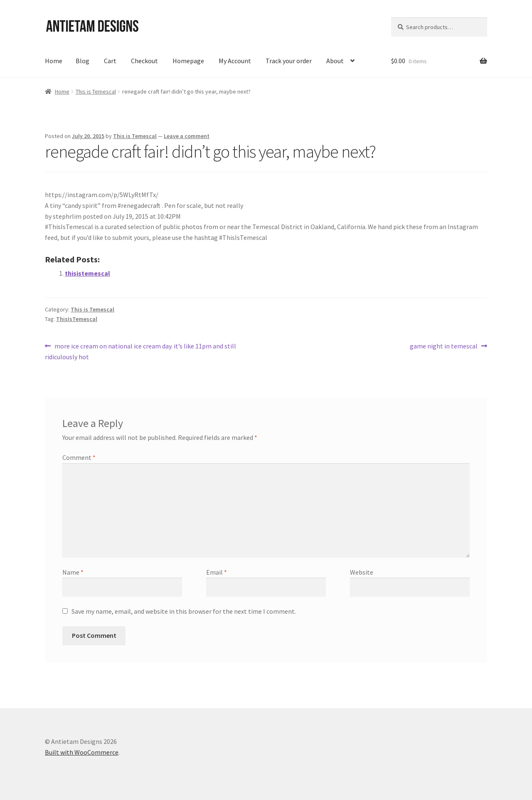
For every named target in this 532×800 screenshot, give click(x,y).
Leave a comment (187, 136)
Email (217, 572)
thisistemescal (87, 273)
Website (362, 572)
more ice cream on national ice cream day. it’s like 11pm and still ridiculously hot (140, 351)
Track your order (289, 61)
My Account (235, 61)
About (335, 61)
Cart (110, 61)
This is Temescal (96, 91)
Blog (83, 61)
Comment (79, 457)
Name (73, 572)
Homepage (188, 61)
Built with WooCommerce (82, 752)
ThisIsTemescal (77, 319)
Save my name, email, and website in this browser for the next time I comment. (184, 611)
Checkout (144, 61)
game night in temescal (444, 346)
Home (54, 61)
